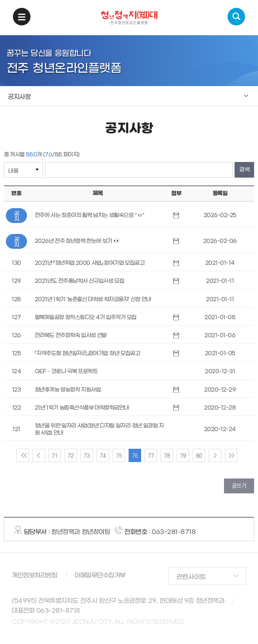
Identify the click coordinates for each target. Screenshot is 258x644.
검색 (236, 17)
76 (135, 455)
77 (151, 455)
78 (167, 455)
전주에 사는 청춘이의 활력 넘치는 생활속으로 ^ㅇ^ (90, 215)
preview (39, 455)
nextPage (215, 455)
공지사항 (19, 97)
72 (71, 455)
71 (55, 455)
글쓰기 (239, 485)
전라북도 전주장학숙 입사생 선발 (71, 335)
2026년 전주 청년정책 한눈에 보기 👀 (77, 241)
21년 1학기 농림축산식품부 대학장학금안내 (82, 408)
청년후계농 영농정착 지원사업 (68, 390)
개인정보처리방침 (34, 575)
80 (199, 455)
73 (87, 455)
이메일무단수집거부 (100, 575)
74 (103, 455)
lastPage (231, 455)
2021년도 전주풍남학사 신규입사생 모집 (80, 281)
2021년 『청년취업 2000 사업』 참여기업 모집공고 (90, 263)
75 (119, 455)
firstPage (23, 455)
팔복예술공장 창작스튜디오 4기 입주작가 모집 (86, 318)
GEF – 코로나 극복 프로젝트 (66, 371)
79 (183, 455)
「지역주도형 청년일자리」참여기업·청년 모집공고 (88, 353)
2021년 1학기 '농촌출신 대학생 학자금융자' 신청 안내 (93, 300)
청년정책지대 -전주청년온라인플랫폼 (129, 18)
